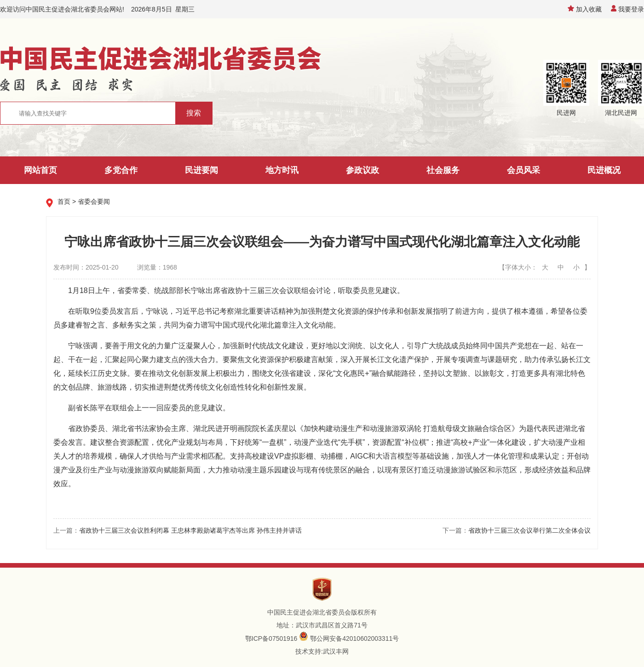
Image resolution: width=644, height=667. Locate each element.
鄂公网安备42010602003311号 (354, 638)
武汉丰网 (336, 651)
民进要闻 (201, 170)
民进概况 (604, 170)
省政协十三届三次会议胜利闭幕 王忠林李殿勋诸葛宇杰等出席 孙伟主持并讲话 (190, 530)
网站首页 (40, 170)
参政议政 (362, 170)
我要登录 (627, 9)
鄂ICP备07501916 (271, 638)
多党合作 (121, 170)
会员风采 (523, 170)
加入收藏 (585, 9)
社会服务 (443, 170)
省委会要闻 (94, 201)
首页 (64, 201)
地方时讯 (282, 170)
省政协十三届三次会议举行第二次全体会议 (529, 530)
